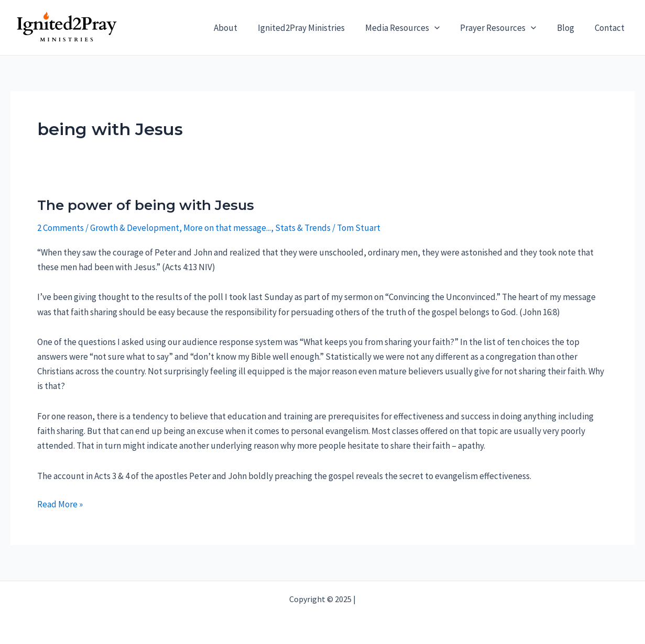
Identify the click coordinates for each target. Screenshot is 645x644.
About (240, 28)
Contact (611, 28)
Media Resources (412, 28)
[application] (444, 28)
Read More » (60, 504)
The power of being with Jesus (146, 205)
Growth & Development (135, 228)
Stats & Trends (303, 228)
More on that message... (227, 228)
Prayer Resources (505, 28)
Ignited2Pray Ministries (313, 28)
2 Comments (61, 228)
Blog (569, 28)
